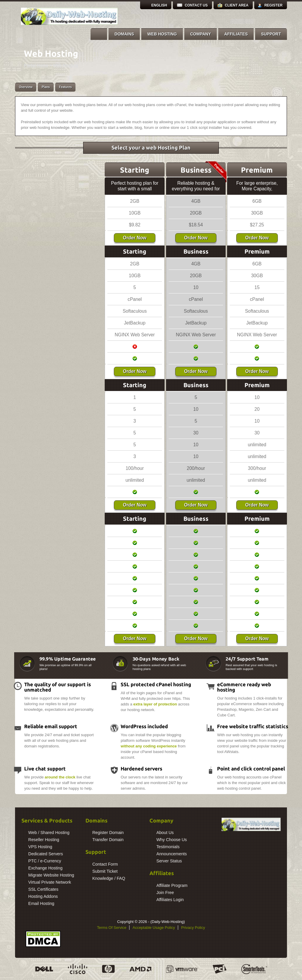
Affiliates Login (130, 900)
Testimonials (128, 847)
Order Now (135, 238)
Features (65, 87)
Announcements (132, 854)
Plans (46, 87)
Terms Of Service (112, 928)
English (159, 5)
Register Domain (68, 833)
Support (271, 34)
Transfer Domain (68, 840)
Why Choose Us (132, 840)
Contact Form (65, 864)
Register (273, 5)
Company (201, 34)
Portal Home (36, 65)
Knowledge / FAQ (69, 878)
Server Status (129, 861)
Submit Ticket (65, 871)
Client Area (237, 5)
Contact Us (196, 5)
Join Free (125, 893)
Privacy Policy (193, 928)
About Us (125, 833)
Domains (124, 34)
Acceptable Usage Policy (154, 928)
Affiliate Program (132, 885)
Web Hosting (162, 34)
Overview (26, 87)
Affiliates (236, 34)
